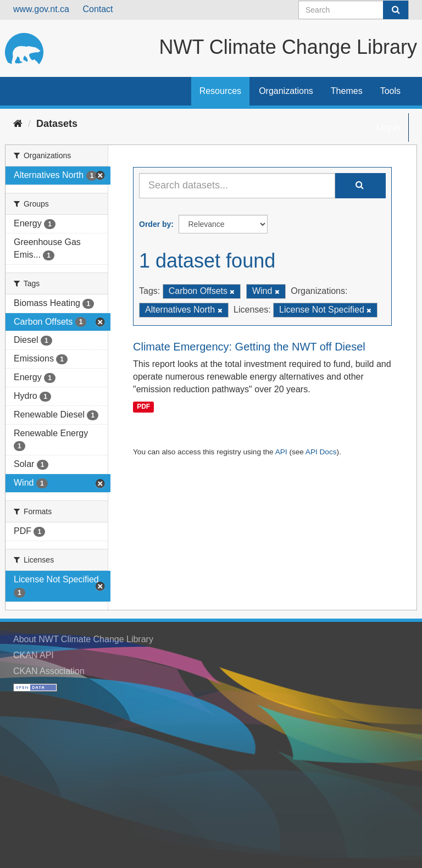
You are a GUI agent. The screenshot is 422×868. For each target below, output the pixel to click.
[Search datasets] (354, 10)
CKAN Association (49, 671)
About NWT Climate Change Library (83, 639)
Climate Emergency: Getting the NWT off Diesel (249, 347)
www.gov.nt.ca (41, 9)
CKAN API (34, 655)
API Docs (321, 452)
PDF (143, 407)
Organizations (286, 91)
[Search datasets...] (237, 186)
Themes (347, 91)
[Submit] (396, 10)
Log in (388, 127)
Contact (98, 9)
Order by (155, 224)
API (281, 452)
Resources (220, 91)
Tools (390, 91)
